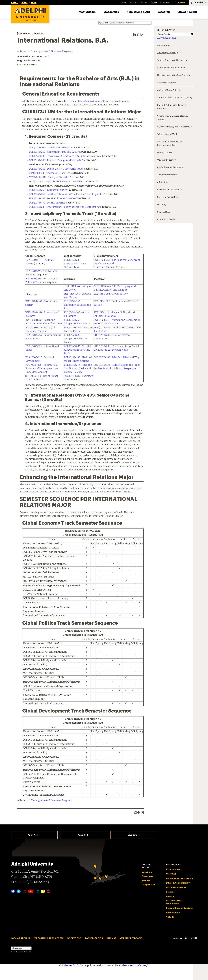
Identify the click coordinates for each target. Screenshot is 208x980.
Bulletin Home (164, 46)
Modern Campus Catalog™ (134, 965)
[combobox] (125, 23)
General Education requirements (87, 101)
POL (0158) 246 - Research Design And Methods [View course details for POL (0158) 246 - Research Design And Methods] (55, 160)
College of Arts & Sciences (169, 90)
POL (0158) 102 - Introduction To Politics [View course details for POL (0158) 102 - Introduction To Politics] (51, 148)
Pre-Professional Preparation (171, 168)
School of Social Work (167, 134)
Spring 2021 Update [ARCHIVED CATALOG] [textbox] (117, 23)
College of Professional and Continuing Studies (170, 144)
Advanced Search (167, 38)
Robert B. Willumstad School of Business (172, 107)
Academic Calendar (166, 220)
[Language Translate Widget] (21, 948)
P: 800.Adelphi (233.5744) (30, 882)
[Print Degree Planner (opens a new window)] (135, 35)
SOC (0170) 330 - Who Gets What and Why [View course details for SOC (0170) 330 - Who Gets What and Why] (117, 357)
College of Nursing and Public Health (175, 127)
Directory (162, 205)
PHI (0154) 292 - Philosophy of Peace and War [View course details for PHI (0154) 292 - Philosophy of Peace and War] (77, 305)
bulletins (67, 965)
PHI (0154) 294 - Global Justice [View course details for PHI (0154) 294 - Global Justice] (111, 294)
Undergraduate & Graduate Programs (52, 51)
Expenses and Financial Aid (170, 190)
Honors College (164, 153)
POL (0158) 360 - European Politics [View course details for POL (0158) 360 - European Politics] (48, 190)
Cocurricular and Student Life (171, 68)
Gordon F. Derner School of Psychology (175, 98)
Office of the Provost (167, 160)
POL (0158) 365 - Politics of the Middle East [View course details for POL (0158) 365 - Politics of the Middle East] (52, 199)
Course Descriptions (167, 83)
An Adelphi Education (168, 53)
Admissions (163, 182)
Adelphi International (168, 175)
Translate (25, 952)
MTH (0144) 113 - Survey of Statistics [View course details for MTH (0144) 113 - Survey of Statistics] (49, 177)
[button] (181, 3)
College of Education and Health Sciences (172, 118)
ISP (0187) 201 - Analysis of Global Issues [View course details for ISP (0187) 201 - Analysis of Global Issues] (51, 173)
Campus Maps (164, 212)
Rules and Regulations (168, 197)
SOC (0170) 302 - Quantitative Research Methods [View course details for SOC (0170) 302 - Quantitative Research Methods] (56, 182)
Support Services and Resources (172, 60)
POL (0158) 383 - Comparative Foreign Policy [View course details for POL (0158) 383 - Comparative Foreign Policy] (76, 339)
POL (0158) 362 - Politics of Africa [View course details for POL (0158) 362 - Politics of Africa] (47, 203)
